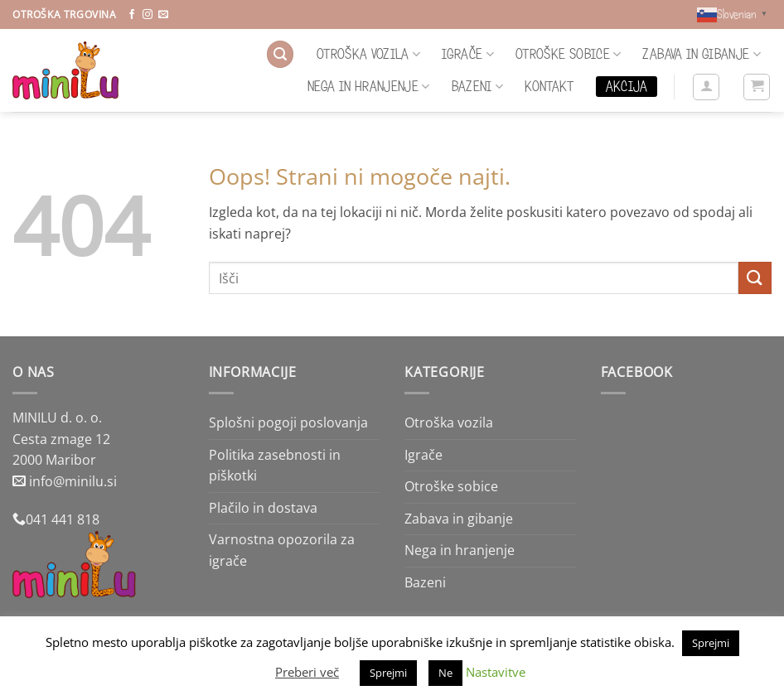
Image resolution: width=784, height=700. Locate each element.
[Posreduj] (755, 278)
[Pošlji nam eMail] (163, 15)
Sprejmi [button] (711, 643)
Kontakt (549, 86)
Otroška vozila (368, 54)
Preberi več (307, 672)
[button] (280, 54)
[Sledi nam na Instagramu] (148, 15)
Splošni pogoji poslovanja (288, 422)
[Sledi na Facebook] (132, 15)
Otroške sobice (568, 54)
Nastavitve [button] (496, 672)
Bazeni (478, 86)
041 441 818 (63, 519)
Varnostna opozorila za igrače (282, 550)
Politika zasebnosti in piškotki (275, 466)
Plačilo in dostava (263, 508)
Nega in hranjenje (369, 86)
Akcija (627, 86)
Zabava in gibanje (702, 54)
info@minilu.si (73, 481)
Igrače (468, 54)
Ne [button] (445, 673)
